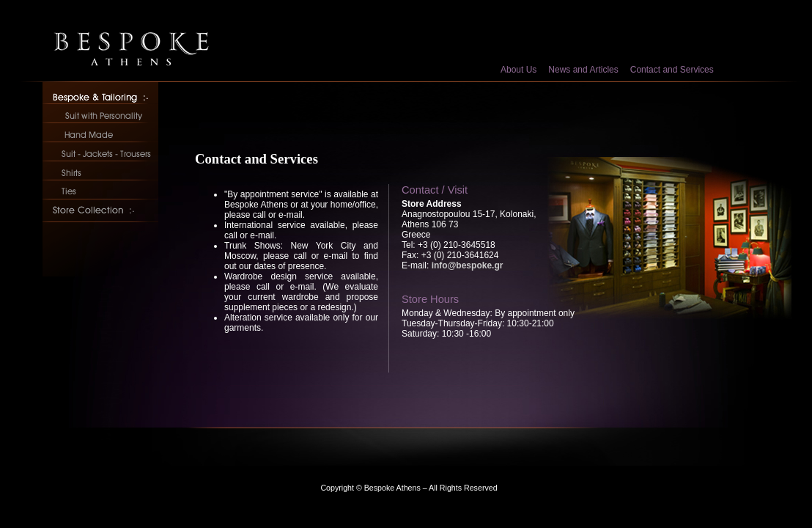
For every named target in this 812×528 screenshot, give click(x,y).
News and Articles (583, 70)
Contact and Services (672, 70)
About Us (518, 70)
